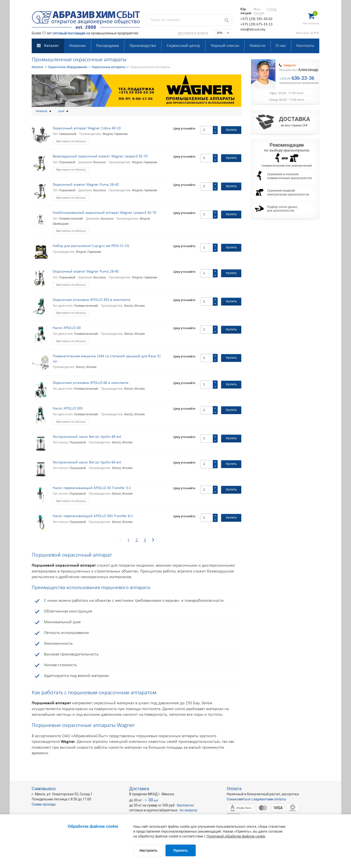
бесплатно (185, 805)
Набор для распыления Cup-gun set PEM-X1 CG (91, 246)
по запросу (188, 810)
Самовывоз (44, 789)
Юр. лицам (245, 11)
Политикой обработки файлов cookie (236, 836)
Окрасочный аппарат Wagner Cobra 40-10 (87, 128)
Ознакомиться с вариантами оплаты (256, 799)
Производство (143, 46)
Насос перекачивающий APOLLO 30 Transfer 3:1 (92, 488)
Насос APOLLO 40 (67, 328)
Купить (231, 130)
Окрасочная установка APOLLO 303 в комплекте (92, 300)
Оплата (234, 789)
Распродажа (108, 46)
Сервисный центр (183, 46)
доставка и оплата (193, 33)
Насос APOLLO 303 (68, 408)
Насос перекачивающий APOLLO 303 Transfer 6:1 (93, 516)
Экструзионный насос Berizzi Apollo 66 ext (87, 462)
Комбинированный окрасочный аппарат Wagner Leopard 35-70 (104, 213)
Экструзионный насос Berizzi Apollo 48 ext (87, 437)
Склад (272, 9)
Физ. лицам (258, 11)
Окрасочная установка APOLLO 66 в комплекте (91, 383)
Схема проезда (44, 804)
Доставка (139, 789)
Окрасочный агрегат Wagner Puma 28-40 (86, 185)
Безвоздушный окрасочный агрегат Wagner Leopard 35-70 (100, 156)
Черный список (225, 46)
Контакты (305, 46)
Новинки (78, 46)
